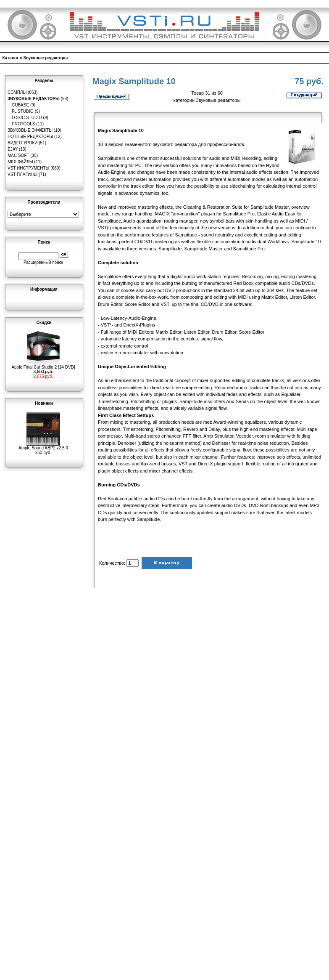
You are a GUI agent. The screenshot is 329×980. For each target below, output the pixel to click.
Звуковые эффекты (30, 130)
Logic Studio (27, 118)
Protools (23, 124)
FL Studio (23, 111)
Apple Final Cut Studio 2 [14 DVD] (43, 365)
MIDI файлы (20, 162)
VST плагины (22, 174)
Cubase (20, 105)
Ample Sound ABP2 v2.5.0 (43, 446)
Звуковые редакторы (45, 58)
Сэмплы (17, 92)
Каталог (11, 58)
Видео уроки (22, 143)
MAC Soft (18, 155)
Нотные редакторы (30, 137)
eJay (13, 149)
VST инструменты (28, 168)
